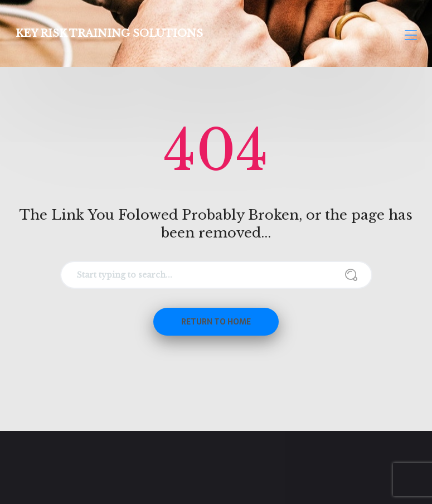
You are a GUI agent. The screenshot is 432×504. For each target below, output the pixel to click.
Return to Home (216, 322)
